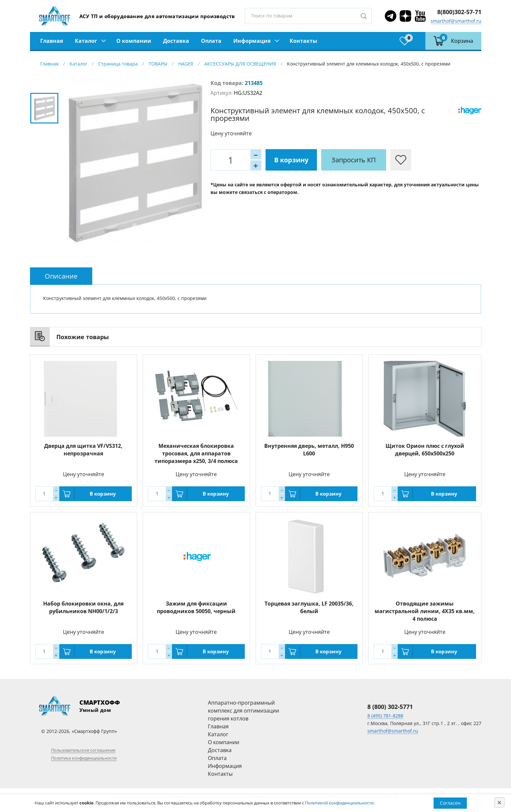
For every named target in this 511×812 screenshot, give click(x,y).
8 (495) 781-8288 (385, 716)
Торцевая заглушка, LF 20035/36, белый (309, 607)
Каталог (86, 41)
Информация (252, 41)
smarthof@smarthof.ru (456, 21)
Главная (52, 41)
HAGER (186, 64)
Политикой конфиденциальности (339, 803)
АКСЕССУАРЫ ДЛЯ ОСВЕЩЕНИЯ (240, 64)
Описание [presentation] (61, 276)
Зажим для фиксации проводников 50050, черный (196, 607)
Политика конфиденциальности (84, 758)
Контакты (303, 41)
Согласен (450, 803)
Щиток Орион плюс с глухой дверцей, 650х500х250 (425, 450)
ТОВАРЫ (158, 64)
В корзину (291, 160)
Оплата (211, 41)
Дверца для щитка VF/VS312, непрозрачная (83, 450)
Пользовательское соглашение (83, 750)
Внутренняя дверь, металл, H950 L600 (309, 450)
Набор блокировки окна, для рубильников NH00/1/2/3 (83, 607)
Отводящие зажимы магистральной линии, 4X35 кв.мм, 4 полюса (425, 611)
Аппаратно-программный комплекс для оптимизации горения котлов (243, 711)
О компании (134, 41)
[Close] (499, 802)
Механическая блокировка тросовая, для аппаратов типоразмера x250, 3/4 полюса (196, 453)
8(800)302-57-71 (459, 12)
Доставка (176, 41)
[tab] (61, 276)
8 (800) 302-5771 (390, 707)
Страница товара (118, 64)
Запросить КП (354, 160)
